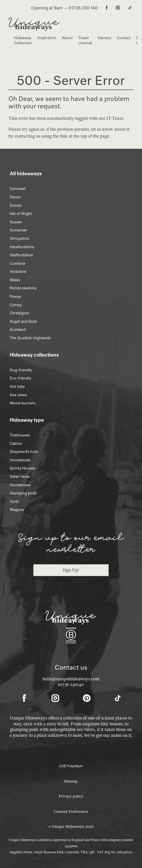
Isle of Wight (21, 214)
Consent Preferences (71, 812)
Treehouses (20, 435)
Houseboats (20, 460)
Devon (15, 197)
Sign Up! (71, 570)
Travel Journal (85, 40)
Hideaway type (27, 420)
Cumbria (17, 263)
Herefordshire (22, 247)
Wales (15, 280)
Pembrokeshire (23, 288)
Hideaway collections (34, 355)
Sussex (16, 222)
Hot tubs (17, 387)
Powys (15, 297)
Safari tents (20, 477)
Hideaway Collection (23, 40)
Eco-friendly (20, 378)
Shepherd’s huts (24, 452)
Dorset (16, 205)
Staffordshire (21, 255)
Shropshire (20, 239)
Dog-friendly (21, 370)
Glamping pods (23, 493)
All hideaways (26, 173)
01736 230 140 (83, 8)
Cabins (16, 444)
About (67, 38)
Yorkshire (18, 272)
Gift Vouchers (71, 766)
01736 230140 (71, 685)
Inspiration (47, 38)
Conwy (16, 305)
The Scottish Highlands (30, 338)
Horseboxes (20, 485)
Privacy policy (71, 796)
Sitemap (71, 781)
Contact (124, 38)
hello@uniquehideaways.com (71, 679)
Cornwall (18, 189)
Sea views (18, 395)
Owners (104, 38)
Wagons (17, 510)
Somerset (18, 230)
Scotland (18, 330)
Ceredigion (19, 313)
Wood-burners (23, 403)
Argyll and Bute (23, 321)
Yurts (14, 502)
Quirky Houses (22, 468)
